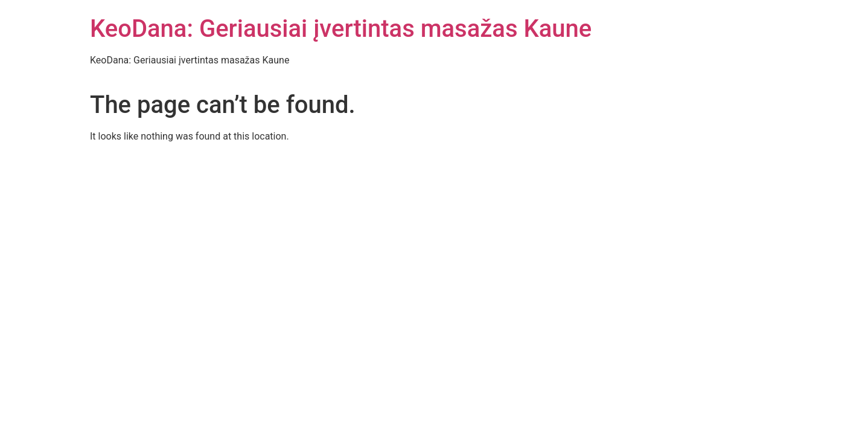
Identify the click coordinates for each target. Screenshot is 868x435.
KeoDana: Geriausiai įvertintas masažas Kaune (341, 29)
